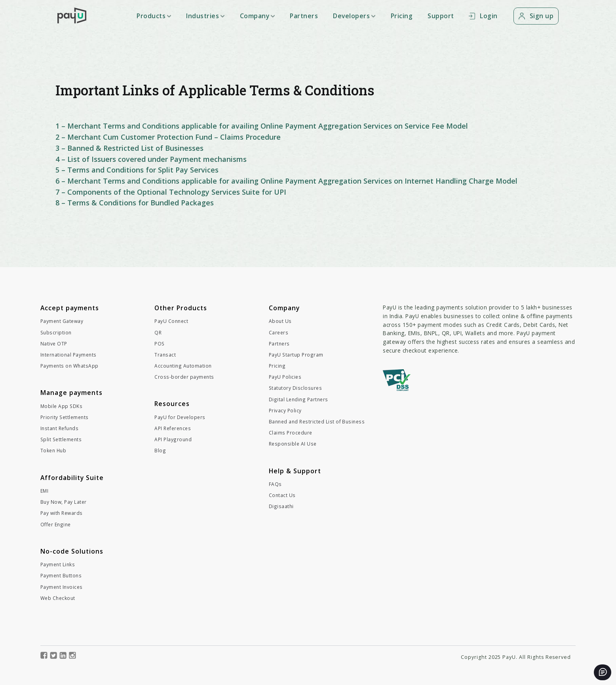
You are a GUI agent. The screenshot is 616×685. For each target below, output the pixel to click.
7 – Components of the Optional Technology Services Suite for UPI (171, 192)
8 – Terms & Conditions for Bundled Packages (135, 203)
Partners (304, 16)
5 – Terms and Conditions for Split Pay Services (137, 170)
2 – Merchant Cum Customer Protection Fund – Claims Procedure (168, 137)
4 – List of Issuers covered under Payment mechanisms (151, 159)
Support (441, 16)
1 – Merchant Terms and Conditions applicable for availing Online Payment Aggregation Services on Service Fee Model (262, 126)
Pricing (402, 16)
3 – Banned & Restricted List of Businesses (129, 148)
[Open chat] (603, 672)
